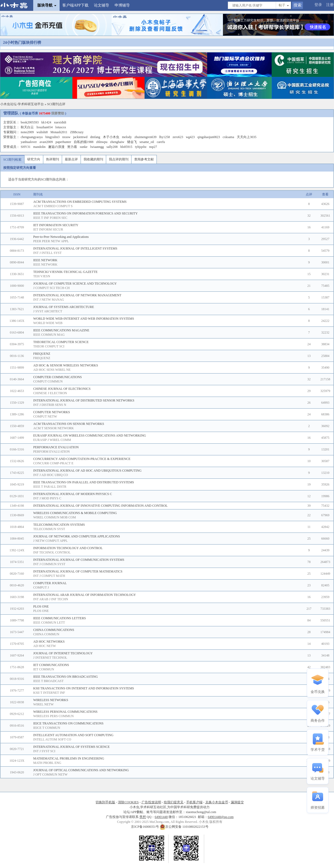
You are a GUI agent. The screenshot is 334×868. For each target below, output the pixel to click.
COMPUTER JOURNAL (50, 583)
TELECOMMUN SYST (49, 529)
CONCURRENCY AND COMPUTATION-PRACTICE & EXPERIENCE (82, 459)
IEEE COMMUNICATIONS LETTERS (59, 618)
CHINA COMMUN (46, 634)
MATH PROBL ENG (47, 763)
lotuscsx (61, 127)
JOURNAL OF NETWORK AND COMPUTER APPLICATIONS (77, 536)
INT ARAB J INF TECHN (51, 599)
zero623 (178, 137)
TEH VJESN (42, 276)
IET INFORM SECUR (48, 229)
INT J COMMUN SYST (49, 564)
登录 (318, 5)
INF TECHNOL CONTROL (52, 552)
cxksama (228, 137)
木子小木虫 (111, 137)
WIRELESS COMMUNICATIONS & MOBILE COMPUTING (75, 513)
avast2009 (46, 142)
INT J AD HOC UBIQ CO (50, 475)
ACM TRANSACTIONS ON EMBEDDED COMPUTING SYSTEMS (80, 202)
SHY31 (26, 147)
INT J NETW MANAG (49, 300)
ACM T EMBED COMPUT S (53, 206)
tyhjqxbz (141, 147)
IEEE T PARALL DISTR (50, 487)
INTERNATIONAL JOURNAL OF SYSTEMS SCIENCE (71, 747)
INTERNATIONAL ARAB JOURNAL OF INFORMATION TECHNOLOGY (85, 595)
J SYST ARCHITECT (48, 311)
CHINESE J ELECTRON (50, 393)
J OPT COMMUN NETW (50, 774)
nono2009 (27, 132)
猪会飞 (132, 142)
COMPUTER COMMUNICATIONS (57, 377)
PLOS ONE (41, 606)
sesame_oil (147, 142)
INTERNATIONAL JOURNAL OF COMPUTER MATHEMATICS (78, 571)
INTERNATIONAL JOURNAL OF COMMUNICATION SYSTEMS (79, 560)
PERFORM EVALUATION (51, 452)
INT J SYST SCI (44, 751)
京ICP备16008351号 (145, 827)
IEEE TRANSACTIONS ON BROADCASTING (65, 677)
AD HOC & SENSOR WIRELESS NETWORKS (66, 365)
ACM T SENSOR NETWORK (53, 428)
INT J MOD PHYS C (47, 498)
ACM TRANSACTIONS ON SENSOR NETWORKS (69, 424)
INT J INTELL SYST (47, 253)
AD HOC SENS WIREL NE (52, 370)
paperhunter (63, 142)
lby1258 (165, 137)
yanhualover (29, 142)
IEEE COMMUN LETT (49, 623)
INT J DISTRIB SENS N (50, 405)
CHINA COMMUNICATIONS (54, 630)
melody (127, 137)
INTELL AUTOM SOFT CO (52, 739)
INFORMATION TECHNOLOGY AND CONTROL (68, 548)
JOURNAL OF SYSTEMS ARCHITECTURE (64, 307)
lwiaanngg (97, 147)
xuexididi (60, 122)
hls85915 (126, 147)
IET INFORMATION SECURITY (56, 225)
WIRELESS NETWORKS (51, 700)
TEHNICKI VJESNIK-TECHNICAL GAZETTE (65, 272)
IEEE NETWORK (45, 260)
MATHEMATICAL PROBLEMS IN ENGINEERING (69, 758)
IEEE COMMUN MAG (49, 335)
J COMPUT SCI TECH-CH (51, 288)
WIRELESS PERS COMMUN (53, 716)
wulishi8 (42, 132)
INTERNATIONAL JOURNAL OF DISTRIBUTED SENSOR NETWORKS (84, 400)
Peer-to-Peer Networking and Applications (61, 237)
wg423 (190, 137)
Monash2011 (59, 132)
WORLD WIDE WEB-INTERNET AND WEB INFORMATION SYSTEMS (84, 319)
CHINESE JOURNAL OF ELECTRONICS (62, 389)
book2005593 (30, 122)
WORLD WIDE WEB (48, 323)
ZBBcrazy (77, 132)
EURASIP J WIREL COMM (52, 440)
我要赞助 (58, 113)
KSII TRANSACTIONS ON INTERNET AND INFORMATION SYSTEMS (84, 688)
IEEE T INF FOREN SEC (50, 218)
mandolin (39, 147)
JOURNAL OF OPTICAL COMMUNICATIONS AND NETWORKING (81, 770)
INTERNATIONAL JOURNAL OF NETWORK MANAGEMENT (77, 295)
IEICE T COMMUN (47, 728)
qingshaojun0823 (209, 137)
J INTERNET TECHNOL (50, 658)
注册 (330, 5)
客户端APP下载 (75, 5)
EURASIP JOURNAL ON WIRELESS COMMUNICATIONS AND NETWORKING (90, 435)
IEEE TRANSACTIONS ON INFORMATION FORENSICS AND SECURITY (85, 213)
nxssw (66, 137)
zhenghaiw (117, 142)
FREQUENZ (42, 354)
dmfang (95, 137)
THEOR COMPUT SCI (49, 346)
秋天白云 (27, 127)
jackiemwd (80, 137)
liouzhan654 (45, 127)
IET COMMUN (44, 669)
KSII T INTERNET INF (49, 693)
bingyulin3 (53, 137)
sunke (84, 147)
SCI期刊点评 (56, 104)
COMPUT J (41, 587)
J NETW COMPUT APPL (50, 541)
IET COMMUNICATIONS (51, 665)
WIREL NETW (43, 704)
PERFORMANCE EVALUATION (56, 447)
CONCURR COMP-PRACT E (53, 463)
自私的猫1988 (84, 142)
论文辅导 (102, 5)
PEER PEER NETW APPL (51, 241)
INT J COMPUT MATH (49, 576)
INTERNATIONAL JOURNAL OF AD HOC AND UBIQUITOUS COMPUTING (87, 471)
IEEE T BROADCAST (48, 681)
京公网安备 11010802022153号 (184, 827)
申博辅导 (122, 5)
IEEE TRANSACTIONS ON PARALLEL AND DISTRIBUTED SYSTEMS (84, 482)
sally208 (112, 147)
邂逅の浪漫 (56, 147)
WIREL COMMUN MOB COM (55, 517)
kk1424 (46, 122)
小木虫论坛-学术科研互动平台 (22, 104)
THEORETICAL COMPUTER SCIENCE (61, 342)
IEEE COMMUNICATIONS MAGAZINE (61, 330)
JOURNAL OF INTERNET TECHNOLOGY (63, 653)
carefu (161, 142)
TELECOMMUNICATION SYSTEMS (59, 525)
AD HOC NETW (45, 646)
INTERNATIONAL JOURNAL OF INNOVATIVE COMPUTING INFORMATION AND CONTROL (100, 506)
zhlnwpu (102, 142)
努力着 (72, 147)
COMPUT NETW (45, 416)
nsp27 (153, 147)
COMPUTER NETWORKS (52, 412)
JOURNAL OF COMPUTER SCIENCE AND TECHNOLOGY (75, 284)
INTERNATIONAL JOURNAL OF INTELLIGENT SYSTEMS (75, 248)
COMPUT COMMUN (48, 381)
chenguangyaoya (32, 137)
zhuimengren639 (145, 137)
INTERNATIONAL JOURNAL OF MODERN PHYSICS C (73, 494)
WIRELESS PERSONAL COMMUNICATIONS (65, 712)
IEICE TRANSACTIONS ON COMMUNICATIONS (68, 723)
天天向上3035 (247, 137)
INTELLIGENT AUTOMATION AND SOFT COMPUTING (73, 735)
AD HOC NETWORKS (49, 642)
